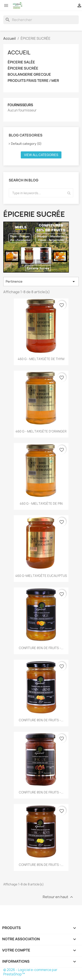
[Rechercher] (41, 20)
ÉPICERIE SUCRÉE (23, 68)
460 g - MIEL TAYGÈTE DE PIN (41, 503)
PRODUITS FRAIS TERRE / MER (33, 81)
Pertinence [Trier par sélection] (41, 282)
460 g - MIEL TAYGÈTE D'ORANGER (41, 431)
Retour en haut (58, 897)
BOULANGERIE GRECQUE (29, 74)
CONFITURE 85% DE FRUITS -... (41, 648)
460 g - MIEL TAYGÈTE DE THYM (41, 359)
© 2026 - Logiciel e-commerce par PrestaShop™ (30, 972)
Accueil (19, 52)
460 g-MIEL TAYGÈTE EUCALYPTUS (41, 576)
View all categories (41, 155)
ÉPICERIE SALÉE (21, 62)
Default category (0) (26, 144)
